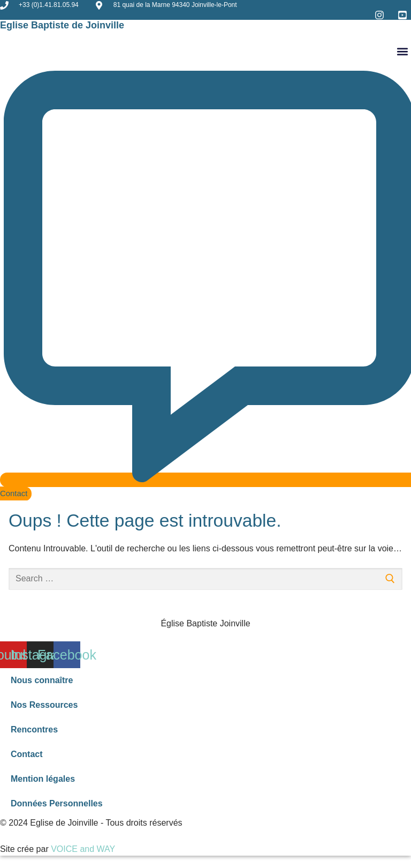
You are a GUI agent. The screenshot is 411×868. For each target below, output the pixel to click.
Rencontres (34, 729)
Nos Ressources (44, 705)
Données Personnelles (57, 803)
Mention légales (43, 779)
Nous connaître (42, 680)
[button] (402, 51)
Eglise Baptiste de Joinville (62, 25)
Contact (27, 754)
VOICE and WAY (83, 849)
